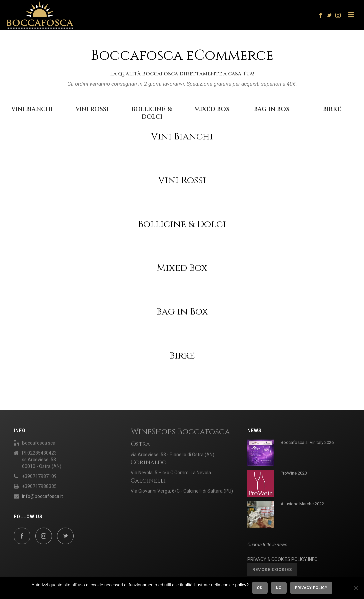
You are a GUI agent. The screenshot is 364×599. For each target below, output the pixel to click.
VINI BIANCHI (32, 109)
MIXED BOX (212, 109)
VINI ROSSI (92, 109)
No (279, 588)
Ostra (140, 444)
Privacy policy (311, 588)
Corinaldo (149, 462)
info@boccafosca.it (42, 496)
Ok (260, 588)
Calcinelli (148, 481)
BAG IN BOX (272, 109)
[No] (356, 588)
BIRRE (332, 109)
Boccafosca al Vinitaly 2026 (307, 442)
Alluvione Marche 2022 (302, 504)
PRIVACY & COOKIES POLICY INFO (282, 559)
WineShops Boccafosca (180, 432)
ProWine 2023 (294, 473)
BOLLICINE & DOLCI (152, 113)
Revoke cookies (272, 569)
